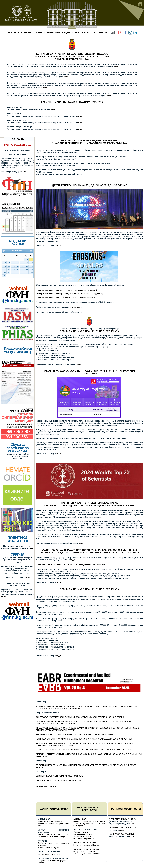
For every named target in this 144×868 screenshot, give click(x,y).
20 (18, 269)
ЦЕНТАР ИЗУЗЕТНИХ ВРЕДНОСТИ (89, 809)
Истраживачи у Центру (84, 838)
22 (27, 269)
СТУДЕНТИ (68, 33)
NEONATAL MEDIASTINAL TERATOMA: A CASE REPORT (59, 780)
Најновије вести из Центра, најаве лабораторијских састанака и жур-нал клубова (89, 823)
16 (32, 266)
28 (22, 273)
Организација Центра (83, 834)
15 (27, 266)
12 (14, 266)
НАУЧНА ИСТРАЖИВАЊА (54, 809)
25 (9, 273)
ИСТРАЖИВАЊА (52, 33)
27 (18, 273)
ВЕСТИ (27, 33)
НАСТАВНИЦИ (82, 33)
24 (5, 273)
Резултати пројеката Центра (86, 845)
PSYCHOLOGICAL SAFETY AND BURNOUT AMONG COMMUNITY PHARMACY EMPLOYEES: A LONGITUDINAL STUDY (84, 739)
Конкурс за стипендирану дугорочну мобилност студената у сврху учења (70, 294)
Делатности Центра (82, 836)
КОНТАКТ (104, 33)
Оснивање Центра (81, 832)
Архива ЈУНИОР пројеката (49, 847)
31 (5, 276)
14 (22, 266)
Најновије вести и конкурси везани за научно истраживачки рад (53, 823)
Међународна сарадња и (84, 852)
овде (53, 109)
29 (27, 273)
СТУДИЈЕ (37, 33)
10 (5, 266)
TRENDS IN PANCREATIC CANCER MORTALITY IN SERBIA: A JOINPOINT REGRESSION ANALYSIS (75, 735)
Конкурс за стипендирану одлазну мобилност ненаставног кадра (67, 290)
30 (32, 273)
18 (9, 269)
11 (9, 266)
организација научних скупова (87, 854)
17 (5, 269)
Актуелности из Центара (49, 854)
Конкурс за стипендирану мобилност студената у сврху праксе (66, 297)
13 (18, 266)
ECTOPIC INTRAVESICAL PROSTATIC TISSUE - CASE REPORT (61, 776)
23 (32, 269)
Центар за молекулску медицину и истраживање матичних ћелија (53, 835)
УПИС (94, 33)
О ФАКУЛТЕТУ (15, 33)
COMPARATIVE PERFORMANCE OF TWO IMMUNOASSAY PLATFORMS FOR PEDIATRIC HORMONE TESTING (80, 717)
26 (14, 273)
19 (14, 269)
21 (22, 269)
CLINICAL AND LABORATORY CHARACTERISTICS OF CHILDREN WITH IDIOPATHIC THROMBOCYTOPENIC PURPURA (83, 750)
